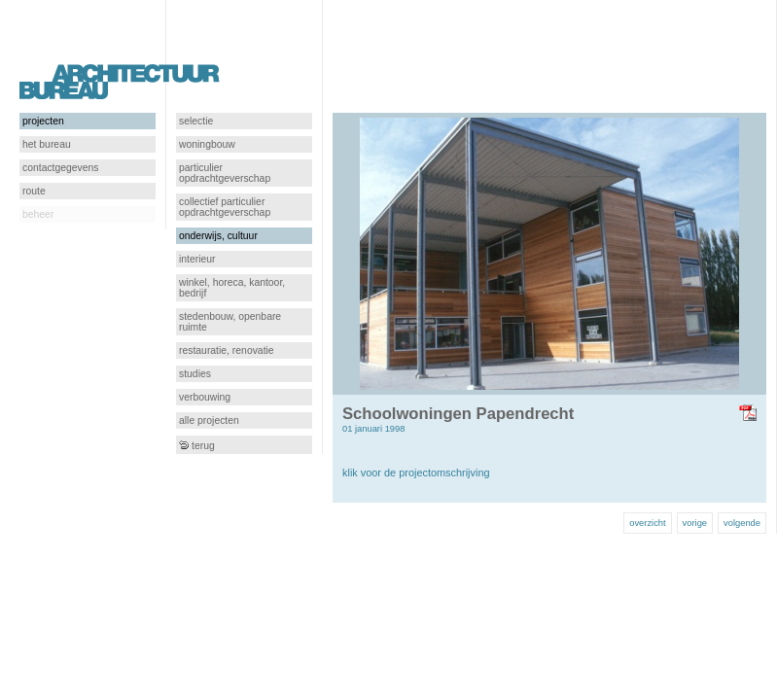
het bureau (47, 144)
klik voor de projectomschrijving (416, 472)
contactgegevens (61, 168)
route (34, 191)
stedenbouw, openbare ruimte (230, 322)
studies (195, 374)
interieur (197, 259)
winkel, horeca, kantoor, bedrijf (232, 288)
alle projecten (209, 420)
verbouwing (205, 397)
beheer (38, 214)
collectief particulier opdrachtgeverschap (225, 207)
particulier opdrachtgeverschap (225, 173)
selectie (196, 121)
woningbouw (207, 144)
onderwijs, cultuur (218, 236)
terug (197, 446)
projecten (43, 121)
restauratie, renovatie (227, 350)
